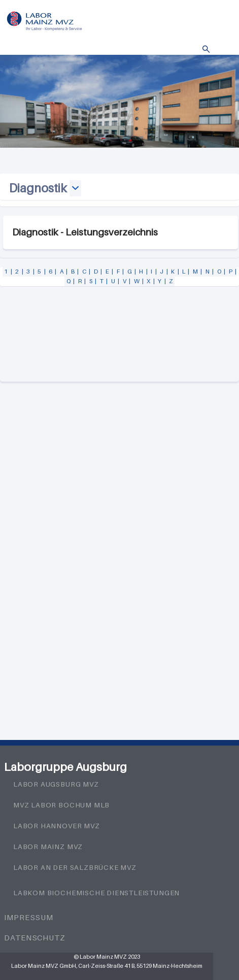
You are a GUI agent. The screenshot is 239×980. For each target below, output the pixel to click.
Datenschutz (35, 937)
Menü (221, 49)
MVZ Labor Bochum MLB (61, 805)
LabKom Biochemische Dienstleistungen (96, 893)
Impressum (29, 917)
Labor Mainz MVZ (48, 847)
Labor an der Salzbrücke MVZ (75, 867)
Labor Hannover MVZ (57, 826)
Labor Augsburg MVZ (56, 784)
